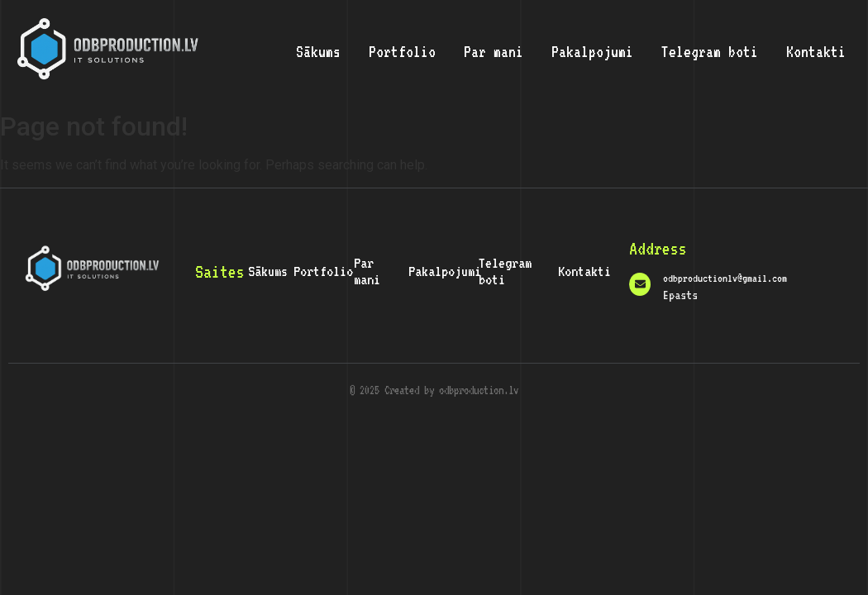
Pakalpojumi (592, 51)
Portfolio (402, 51)
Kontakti (816, 51)
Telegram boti (710, 51)
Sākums (318, 51)
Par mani (494, 51)
